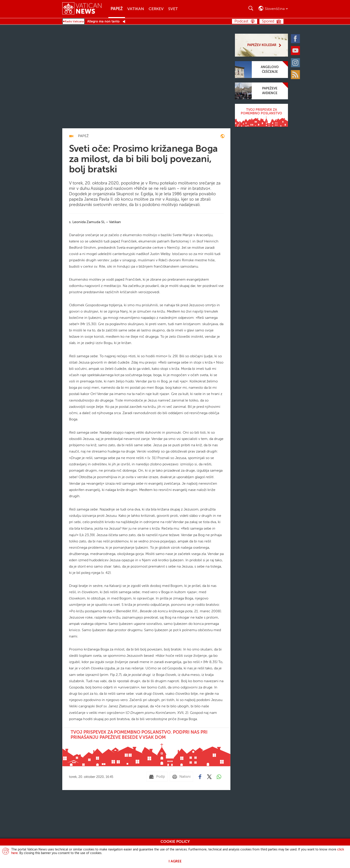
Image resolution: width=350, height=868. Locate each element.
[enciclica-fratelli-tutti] (223, 137)
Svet (173, 9)
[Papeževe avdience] (261, 91)
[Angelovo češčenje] (261, 70)
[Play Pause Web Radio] (125, 22)
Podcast (241, 21)
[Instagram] (296, 62)
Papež (117, 9)
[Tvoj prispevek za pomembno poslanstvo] (261, 115)
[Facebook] (296, 38)
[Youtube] (296, 50)
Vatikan (136, 9)
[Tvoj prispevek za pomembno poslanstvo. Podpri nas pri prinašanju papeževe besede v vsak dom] (146, 747)
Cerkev (156, 9)
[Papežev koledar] (261, 45)
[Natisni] (181, 777)
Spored (268, 21)
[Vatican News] (85, 9)
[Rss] (296, 74)
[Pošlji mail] (157, 777)
